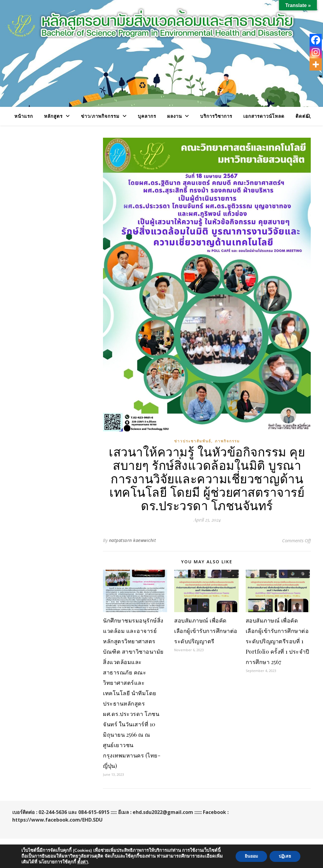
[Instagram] (316, 52)
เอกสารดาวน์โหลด (264, 116)
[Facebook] (316, 40)
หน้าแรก (24, 116)
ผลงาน (174, 116)
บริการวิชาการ (216, 116)
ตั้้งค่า (83, 862)
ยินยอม (251, 856)
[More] (316, 64)
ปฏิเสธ (285, 856)
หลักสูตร (53, 116)
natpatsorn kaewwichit (133, 540)
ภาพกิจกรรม (227, 441)
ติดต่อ (302, 116)
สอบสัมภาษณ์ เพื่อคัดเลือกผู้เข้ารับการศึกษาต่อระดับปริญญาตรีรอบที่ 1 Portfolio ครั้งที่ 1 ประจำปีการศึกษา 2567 (277, 641)
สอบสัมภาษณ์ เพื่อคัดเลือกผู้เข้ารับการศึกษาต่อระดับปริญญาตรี (206, 631)
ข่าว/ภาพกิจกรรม (100, 116)
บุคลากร (147, 116)
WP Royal (23, 827)
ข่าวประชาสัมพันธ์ (193, 441)
